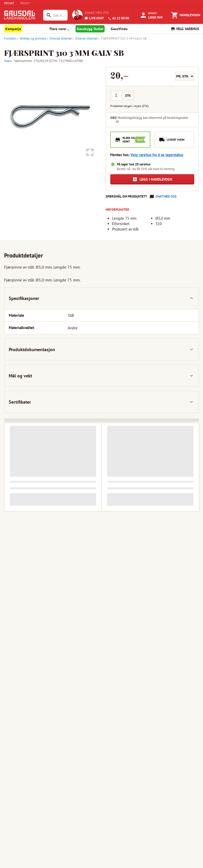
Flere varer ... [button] (59, 29)
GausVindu (119, 29)
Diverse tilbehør (59, 38)
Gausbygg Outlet (90, 29)
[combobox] (59, 15)
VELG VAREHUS (185, 29)
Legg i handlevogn (152, 179)
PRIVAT (9, 3)
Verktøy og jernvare (31, 38)
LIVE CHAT (94, 18)
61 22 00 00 (118, 18)
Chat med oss (166, 196)
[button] (51, 113)
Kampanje (13, 29)
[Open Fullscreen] (88, 151)
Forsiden (10, 38)
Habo (8, 61)
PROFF (25, 3)
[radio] (130, 140)
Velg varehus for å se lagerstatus (157, 155)
